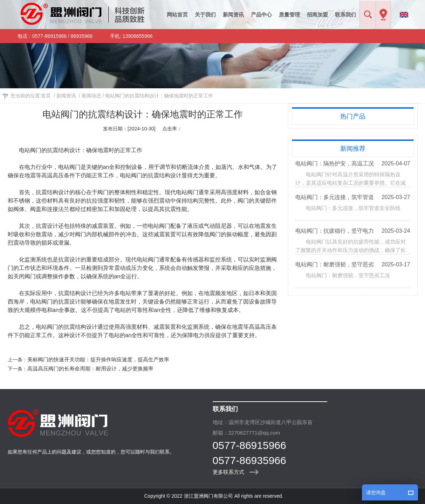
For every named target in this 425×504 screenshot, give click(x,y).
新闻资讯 (66, 96)
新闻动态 (91, 96)
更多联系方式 (228, 472)
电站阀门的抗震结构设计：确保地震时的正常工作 (159, 96)
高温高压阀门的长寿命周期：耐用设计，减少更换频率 (90, 369)
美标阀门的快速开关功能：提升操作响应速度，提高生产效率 (98, 359)
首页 (46, 96)
